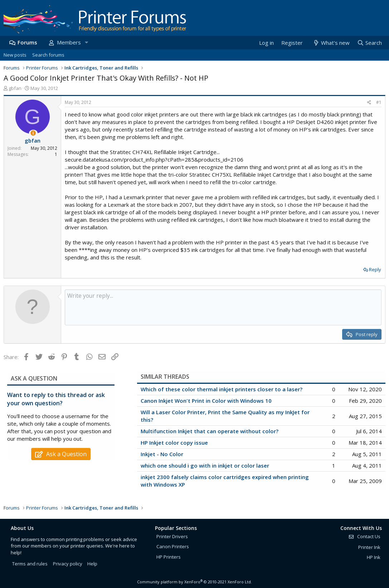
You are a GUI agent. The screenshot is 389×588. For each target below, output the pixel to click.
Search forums (48, 55)
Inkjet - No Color (162, 454)
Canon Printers (173, 546)
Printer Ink (369, 547)
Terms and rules (30, 564)
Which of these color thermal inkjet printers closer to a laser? (222, 389)
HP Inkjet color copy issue (174, 443)
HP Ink (374, 557)
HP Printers (169, 557)
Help (92, 564)
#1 (379, 102)
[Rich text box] (223, 307)
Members (69, 42)
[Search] (369, 43)
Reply (375, 269)
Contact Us (364, 536)
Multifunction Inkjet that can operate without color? (210, 431)
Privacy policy (68, 564)
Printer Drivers (172, 536)
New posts (15, 55)
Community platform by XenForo (194, 582)
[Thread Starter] (33, 133)
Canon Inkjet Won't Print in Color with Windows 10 (206, 401)
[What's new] (331, 43)
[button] (86, 42)
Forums (27, 42)
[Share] (369, 103)
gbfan (15, 88)
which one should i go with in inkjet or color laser (205, 465)
